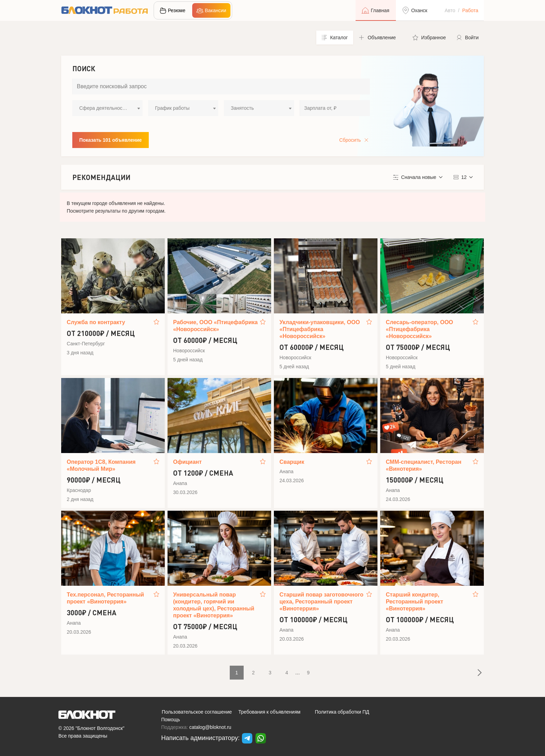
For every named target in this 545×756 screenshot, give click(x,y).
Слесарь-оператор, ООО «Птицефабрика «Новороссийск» (420, 329)
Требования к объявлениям (270, 712)
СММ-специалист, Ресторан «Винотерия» (424, 465)
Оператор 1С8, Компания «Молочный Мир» (101, 465)
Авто (450, 10)
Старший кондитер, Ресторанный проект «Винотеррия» (414, 602)
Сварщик (292, 462)
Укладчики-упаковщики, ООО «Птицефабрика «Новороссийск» (320, 329)
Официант (187, 462)
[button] (380, 38)
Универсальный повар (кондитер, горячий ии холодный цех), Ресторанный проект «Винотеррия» (214, 605)
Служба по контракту (96, 322)
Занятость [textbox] (242, 108)
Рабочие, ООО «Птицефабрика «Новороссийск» (215, 326)
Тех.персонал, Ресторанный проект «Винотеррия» (105, 598)
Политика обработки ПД (342, 712)
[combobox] (107, 108)
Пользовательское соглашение (197, 712)
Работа (470, 10)
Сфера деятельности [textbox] (103, 108)
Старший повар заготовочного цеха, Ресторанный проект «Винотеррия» (322, 602)
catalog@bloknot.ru (210, 727)
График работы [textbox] (172, 108)
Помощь (171, 720)
